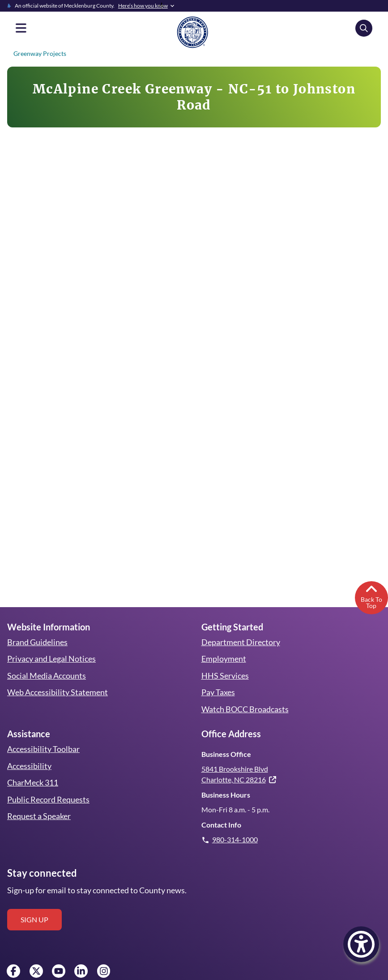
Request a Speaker (39, 800)
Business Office (226, 738)
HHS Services (225, 660)
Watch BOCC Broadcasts (245, 693)
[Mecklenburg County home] (192, 32)
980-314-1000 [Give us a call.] (235, 823)
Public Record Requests (48, 784)
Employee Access (25, 975)
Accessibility (29, 750)
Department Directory (240, 626)
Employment (224, 643)
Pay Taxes (218, 676)
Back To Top (371, 580)
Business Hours (226, 779)
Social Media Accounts (47, 660)
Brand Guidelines (37, 626)
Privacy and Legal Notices (52, 643)
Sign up (34, 903)
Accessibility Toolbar (43, 733)
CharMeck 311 (33, 767)
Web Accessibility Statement (57, 676)
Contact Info (221, 809)
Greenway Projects (39, 53)
